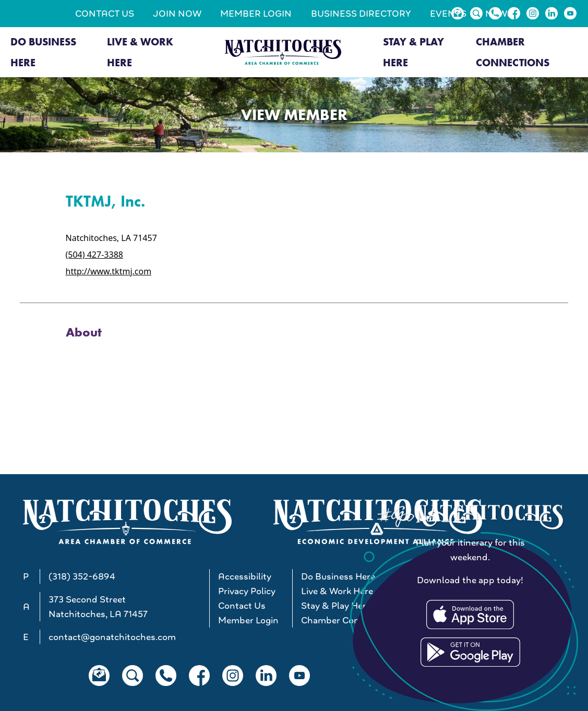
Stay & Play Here (413, 52)
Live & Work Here (140, 52)
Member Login (256, 14)
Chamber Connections (513, 52)
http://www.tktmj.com (109, 271)
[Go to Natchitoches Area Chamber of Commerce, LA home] (283, 52)
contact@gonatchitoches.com (112, 637)
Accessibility (245, 576)
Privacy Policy (247, 591)
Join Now (177, 14)
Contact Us (105, 14)
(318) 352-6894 (82, 576)
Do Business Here (43, 52)
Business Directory (361, 14)
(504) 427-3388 (94, 255)
